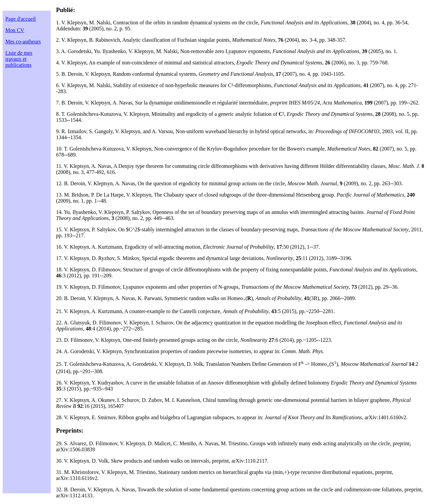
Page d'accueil (21, 19)
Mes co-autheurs (23, 42)
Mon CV (15, 30)
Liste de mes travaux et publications (19, 59)
